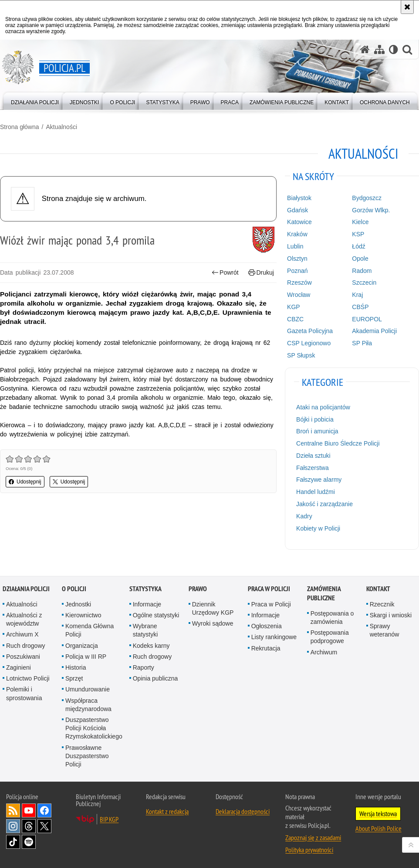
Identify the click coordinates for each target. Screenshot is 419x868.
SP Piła (362, 343)
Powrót (225, 273)
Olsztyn (297, 259)
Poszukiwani (23, 657)
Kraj (357, 295)
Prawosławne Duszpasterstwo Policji (87, 756)
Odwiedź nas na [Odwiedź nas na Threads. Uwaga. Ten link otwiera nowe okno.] (29, 826)
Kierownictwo (83, 615)
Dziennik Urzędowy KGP (213, 608)
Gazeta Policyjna (310, 331)
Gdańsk (297, 210)
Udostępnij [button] (25, 482)
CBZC (295, 319)
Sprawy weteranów (385, 630)
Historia (76, 667)
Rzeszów (299, 283)
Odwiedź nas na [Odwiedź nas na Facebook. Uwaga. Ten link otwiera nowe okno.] (44, 810)
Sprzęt (74, 678)
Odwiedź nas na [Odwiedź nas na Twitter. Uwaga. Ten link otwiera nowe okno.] (44, 826)
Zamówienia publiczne (324, 593)
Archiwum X (22, 634)
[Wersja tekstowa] (394, 49)
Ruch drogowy (26, 646)
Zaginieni (19, 667)
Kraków (297, 234)
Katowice (299, 222)
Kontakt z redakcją (167, 811)
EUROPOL (367, 319)
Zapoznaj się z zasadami (313, 837)
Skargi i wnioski (391, 615)
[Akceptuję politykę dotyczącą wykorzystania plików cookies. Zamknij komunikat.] (407, 7)
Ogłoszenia (267, 626)
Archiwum (324, 652)
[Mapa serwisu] (379, 49)
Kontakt (378, 589)
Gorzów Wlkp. (371, 210)
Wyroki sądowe (213, 623)
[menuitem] (35, 100)
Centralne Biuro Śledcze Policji (338, 443)
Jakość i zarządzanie (324, 504)
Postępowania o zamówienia (332, 618)
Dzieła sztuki (313, 456)
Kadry (304, 516)
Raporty (144, 667)
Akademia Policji (374, 331)
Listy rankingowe (274, 637)
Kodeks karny (151, 646)
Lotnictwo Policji (28, 678)
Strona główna (20, 127)
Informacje (147, 604)
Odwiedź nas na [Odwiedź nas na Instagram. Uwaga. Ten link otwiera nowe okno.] (13, 826)
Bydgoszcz (367, 198)
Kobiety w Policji (318, 528)
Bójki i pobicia (315, 419)
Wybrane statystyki (145, 630)
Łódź (358, 246)
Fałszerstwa (313, 468)
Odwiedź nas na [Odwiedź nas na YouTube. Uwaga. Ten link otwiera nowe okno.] (29, 810)
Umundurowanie (88, 689)
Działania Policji (26, 589)
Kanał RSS (13, 810)
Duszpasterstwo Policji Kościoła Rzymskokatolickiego (94, 728)
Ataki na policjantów (323, 407)
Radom (362, 271)
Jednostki (78, 604)
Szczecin (364, 283)
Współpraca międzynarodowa (88, 705)
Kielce (360, 222)
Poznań (297, 271)
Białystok (299, 198)
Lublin (295, 246)
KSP (358, 234)
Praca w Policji (269, 589)
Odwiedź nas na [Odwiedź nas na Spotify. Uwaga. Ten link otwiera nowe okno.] (29, 842)
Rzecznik (382, 604)
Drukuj (261, 273)
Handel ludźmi (316, 492)
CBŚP (360, 307)
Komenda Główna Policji (90, 630)
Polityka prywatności (309, 850)
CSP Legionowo (309, 343)
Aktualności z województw (24, 619)
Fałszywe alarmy (319, 480)
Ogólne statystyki (156, 615)
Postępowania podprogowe (330, 637)
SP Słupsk (301, 355)
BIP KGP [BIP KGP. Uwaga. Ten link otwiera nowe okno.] (109, 819)
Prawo (198, 589)
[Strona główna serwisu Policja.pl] (365, 49)
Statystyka (145, 589)
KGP (294, 307)
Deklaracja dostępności (243, 811)
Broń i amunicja (317, 431)
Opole (360, 259)
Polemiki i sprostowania (24, 693)
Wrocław (299, 295)
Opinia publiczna (155, 678)
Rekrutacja (266, 648)
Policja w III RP (86, 657)
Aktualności (61, 127)
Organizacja (82, 646)
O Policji (74, 589)
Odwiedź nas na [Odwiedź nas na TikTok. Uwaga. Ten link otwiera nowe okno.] (13, 842)
